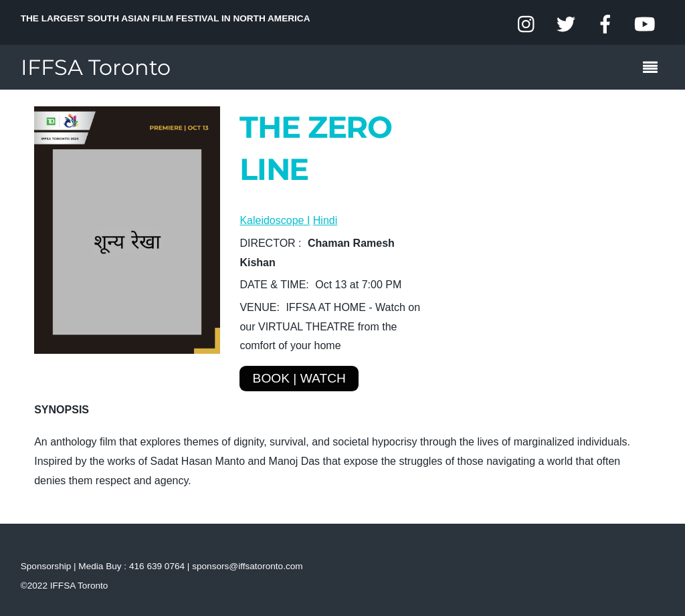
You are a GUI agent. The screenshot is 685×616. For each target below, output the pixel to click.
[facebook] (605, 24)
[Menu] (654, 69)
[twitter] (566, 24)
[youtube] (644, 24)
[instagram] (527, 24)
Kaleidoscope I (275, 220)
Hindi (325, 220)
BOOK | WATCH (299, 378)
